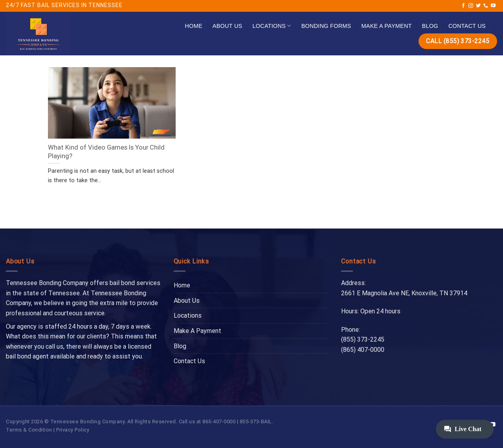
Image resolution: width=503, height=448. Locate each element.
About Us (228, 26)
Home (194, 26)
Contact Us (467, 26)
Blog (430, 26)
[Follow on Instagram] (471, 6)
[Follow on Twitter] (478, 6)
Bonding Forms (326, 26)
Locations (272, 26)
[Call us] (486, 6)
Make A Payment (387, 26)
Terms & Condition (29, 430)
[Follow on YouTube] (493, 6)
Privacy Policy (73, 430)
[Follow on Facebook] (463, 6)
